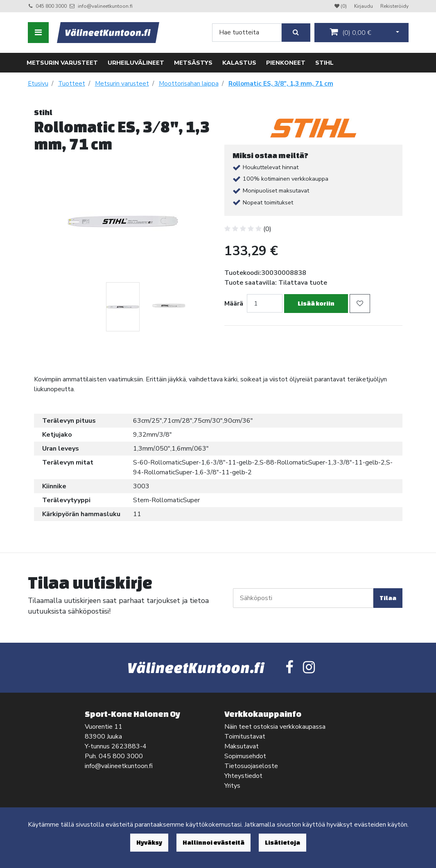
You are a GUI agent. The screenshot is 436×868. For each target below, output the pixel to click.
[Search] (247, 33)
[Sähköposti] (303, 598)
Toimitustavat (245, 737)
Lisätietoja (282, 842)
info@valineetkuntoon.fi (105, 6)
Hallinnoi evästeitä (213, 842)
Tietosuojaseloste (251, 766)
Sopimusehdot (245, 756)
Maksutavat (242, 746)
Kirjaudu (364, 6)
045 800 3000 (51, 6)
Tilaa (388, 598)
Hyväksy (149, 842)
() (350, 32)
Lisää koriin (316, 303)
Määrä (234, 304)
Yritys (232, 786)
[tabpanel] (123, 307)
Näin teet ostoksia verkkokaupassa (275, 727)
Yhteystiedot (243, 776)
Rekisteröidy (394, 6)
